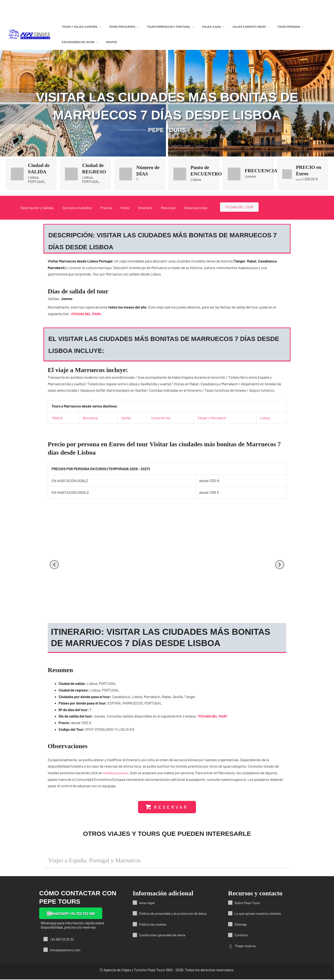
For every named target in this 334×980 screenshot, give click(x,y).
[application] (99, 27)
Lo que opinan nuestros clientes (259, 914)
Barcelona (91, 418)
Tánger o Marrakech (212, 418)
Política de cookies (154, 925)
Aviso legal (147, 903)
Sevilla (126, 418)
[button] (54, 565)
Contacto (242, 935)
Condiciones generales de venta (164, 935)
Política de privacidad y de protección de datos (175, 914)
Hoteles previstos (117, 773)
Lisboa (266, 418)
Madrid (58, 418)
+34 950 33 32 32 (63, 939)
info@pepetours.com (66, 950)
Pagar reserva (246, 946)
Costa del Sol (161, 418)
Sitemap (241, 925)
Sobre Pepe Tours (248, 903)
